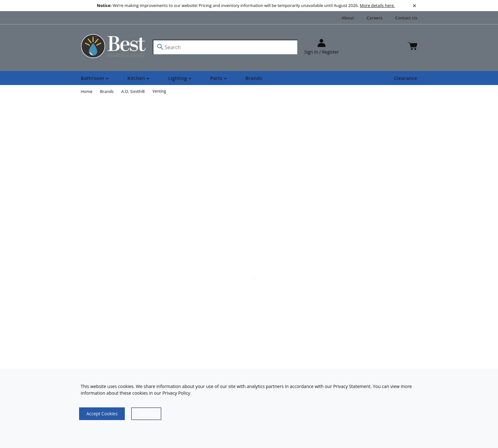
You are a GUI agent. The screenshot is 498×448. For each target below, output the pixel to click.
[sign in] (322, 47)
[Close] (146, 414)
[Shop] (95, 78)
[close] (414, 6)
